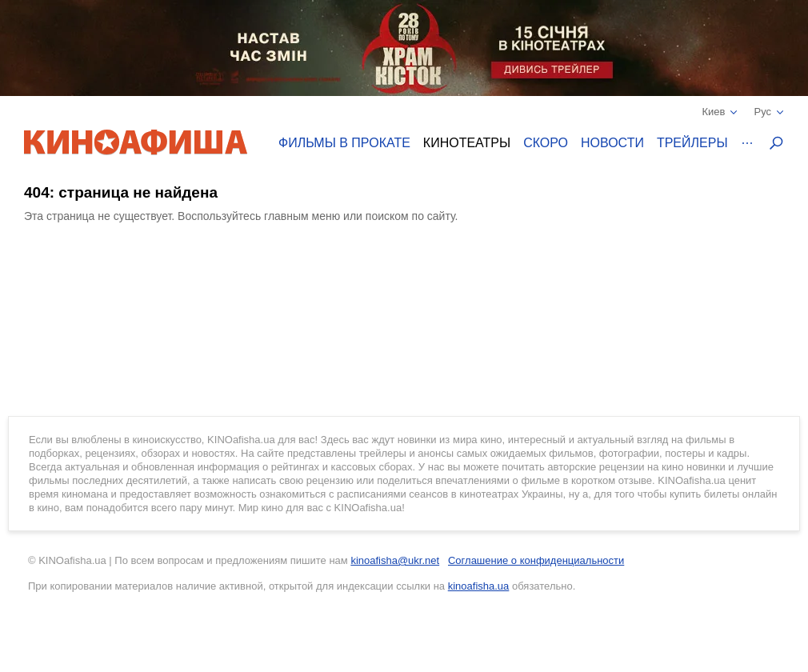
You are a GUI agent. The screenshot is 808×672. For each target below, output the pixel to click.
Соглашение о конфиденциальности (536, 560)
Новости (612, 143)
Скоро (546, 143)
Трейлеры (692, 143)
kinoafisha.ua (479, 586)
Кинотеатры (467, 143)
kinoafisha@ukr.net (395, 560)
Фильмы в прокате (344, 143)
